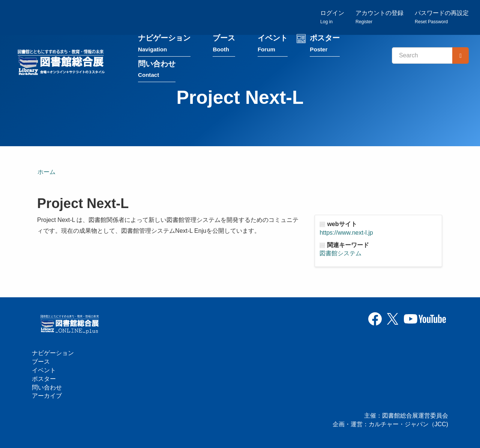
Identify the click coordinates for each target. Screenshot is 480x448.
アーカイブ (47, 396)
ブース (224, 44)
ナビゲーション (164, 44)
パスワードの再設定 (442, 17)
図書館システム (340, 253)
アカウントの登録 (379, 17)
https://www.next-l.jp (346, 233)
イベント (273, 44)
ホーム (46, 172)
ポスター (325, 44)
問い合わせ (157, 70)
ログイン (332, 17)
